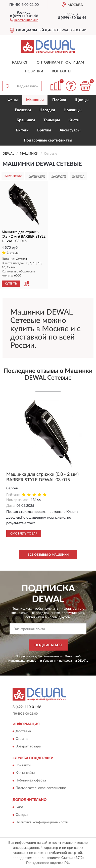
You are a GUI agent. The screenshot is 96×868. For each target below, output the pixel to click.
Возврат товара (28, 746)
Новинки (34, 71)
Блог (19, 807)
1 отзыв (13, 253)
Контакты (62, 71)
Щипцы (82, 100)
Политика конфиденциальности (42, 822)
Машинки (35, 100)
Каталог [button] (20, 63)
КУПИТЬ (11, 284)
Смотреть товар (24, 534)
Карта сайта (25, 773)
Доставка (23, 731)
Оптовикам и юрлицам (60, 63)
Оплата (22, 739)
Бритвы (44, 130)
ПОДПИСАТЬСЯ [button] (48, 645)
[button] (24, 20)
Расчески (23, 110)
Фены (13, 100)
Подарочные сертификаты (48, 140)
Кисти (74, 120)
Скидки (22, 815)
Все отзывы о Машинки (48, 555)
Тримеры (52, 120)
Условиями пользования (60, 661)
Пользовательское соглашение (41, 788)
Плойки (59, 100)
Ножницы (73, 110)
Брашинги (26, 120)
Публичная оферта (31, 781)
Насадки (47, 110)
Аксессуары (70, 130)
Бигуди (22, 130)
